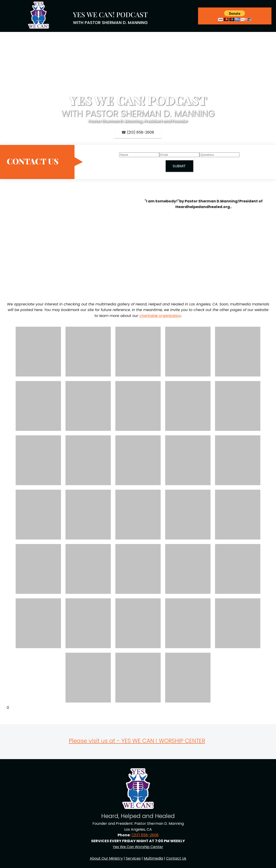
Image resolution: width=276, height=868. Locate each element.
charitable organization (160, 316)
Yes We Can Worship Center (138, 847)
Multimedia (153, 858)
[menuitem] (153, 16)
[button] (38, 352)
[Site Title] (111, 16)
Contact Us (176, 858)
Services (133, 858)
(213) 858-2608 (145, 835)
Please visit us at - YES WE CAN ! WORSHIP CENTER (137, 741)
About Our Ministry (106, 858)
